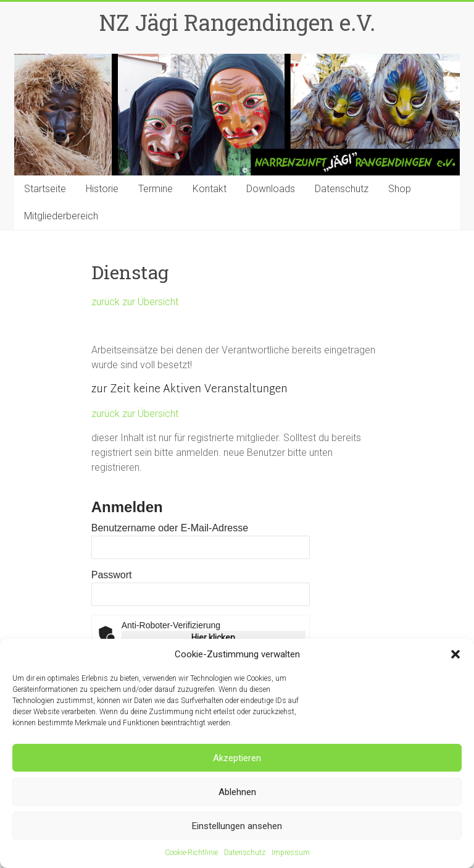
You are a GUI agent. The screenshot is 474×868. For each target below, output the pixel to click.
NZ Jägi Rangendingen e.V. (237, 22)
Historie (102, 189)
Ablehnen (237, 792)
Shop (400, 189)
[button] (455, 654)
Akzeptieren (237, 758)
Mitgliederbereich (61, 216)
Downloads (271, 189)
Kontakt (210, 189)
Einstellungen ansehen (237, 826)
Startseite (45, 189)
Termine (156, 189)
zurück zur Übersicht (135, 302)
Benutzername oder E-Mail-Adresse (170, 528)
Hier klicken (213, 638)
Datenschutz (245, 853)
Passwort (112, 575)
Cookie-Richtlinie (191, 853)
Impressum (291, 853)
